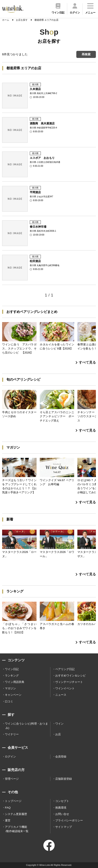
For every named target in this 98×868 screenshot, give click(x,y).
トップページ (13, 801)
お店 (58, 734)
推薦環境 (61, 808)
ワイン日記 (12, 669)
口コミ (9, 701)
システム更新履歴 (16, 814)
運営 (8, 820)
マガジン (10, 688)
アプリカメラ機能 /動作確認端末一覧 (17, 829)
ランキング (12, 676)
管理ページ (12, 779)
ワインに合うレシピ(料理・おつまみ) (26, 726)
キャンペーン (13, 695)
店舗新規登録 (64, 779)
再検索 (86, 54)
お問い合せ (62, 814)
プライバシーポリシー (69, 820)
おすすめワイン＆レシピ (70, 676)
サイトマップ (64, 827)
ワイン (59, 724)
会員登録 (61, 757)
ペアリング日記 (65, 669)
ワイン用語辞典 (15, 682)
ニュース (61, 695)
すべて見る (86, 362)
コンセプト (62, 801)
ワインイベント (65, 688)
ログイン (10, 757)
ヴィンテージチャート (69, 682)
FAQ (8, 808)
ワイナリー (12, 734)
